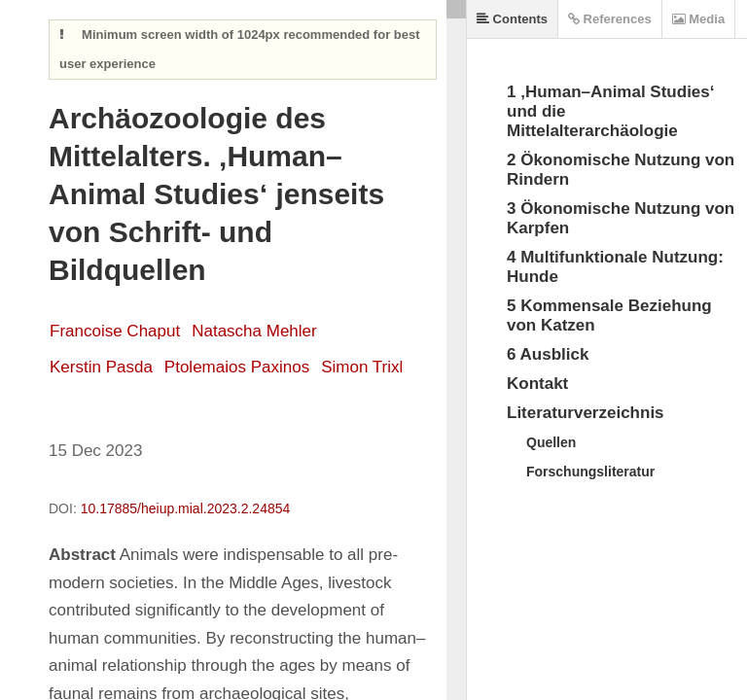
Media (698, 19)
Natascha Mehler (254, 331)
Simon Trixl (362, 367)
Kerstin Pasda (101, 367)
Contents (512, 19)
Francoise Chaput (115, 331)
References (610, 19)
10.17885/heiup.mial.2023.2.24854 (186, 508)
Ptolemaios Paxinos (237, 367)
